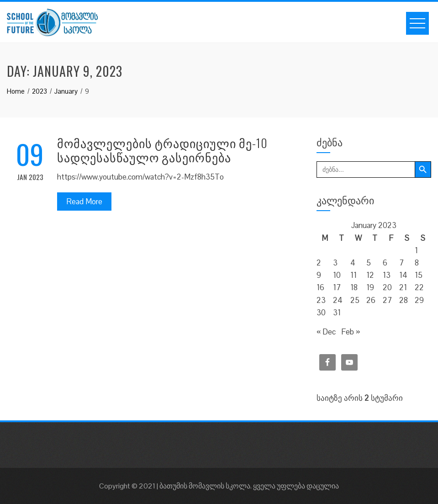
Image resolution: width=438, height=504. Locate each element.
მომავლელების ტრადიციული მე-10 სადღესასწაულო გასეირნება (162, 150)
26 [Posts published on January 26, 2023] (371, 300)
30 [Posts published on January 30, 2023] (321, 313)
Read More (84, 202)
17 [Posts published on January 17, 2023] (337, 287)
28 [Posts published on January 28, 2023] (404, 300)
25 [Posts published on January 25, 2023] (355, 300)
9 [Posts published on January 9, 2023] (319, 275)
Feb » (351, 332)
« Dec (326, 332)
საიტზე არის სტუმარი (360, 398)
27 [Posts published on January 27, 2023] (387, 300)
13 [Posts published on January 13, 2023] (387, 275)
